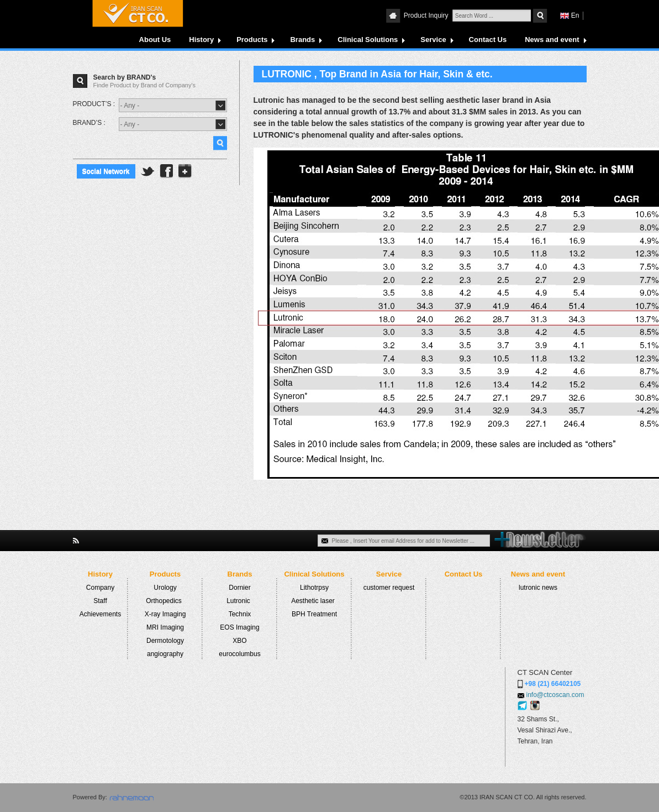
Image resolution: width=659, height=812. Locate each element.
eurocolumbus (239, 654)
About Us (155, 40)
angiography (165, 654)
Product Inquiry (427, 15)
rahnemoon (131, 797)
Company (100, 588)
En (575, 15)
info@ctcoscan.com (555, 695)
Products (252, 40)
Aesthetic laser (313, 601)
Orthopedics (164, 601)
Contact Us (488, 40)
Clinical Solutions (368, 40)
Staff (100, 601)
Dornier (239, 588)
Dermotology (165, 641)
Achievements (100, 614)
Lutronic (238, 601)
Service (433, 40)
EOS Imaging (239, 627)
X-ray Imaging (165, 614)
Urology (165, 588)
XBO (239, 641)
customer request (389, 588)
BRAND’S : (89, 123)
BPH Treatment (314, 614)
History (201, 40)
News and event (552, 40)
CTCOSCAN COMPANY (138, 14)
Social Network (106, 171)
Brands (302, 40)
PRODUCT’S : (94, 104)
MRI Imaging (165, 627)
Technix (240, 614)
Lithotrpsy (314, 588)
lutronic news (538, 588)
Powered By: (90, 797)
